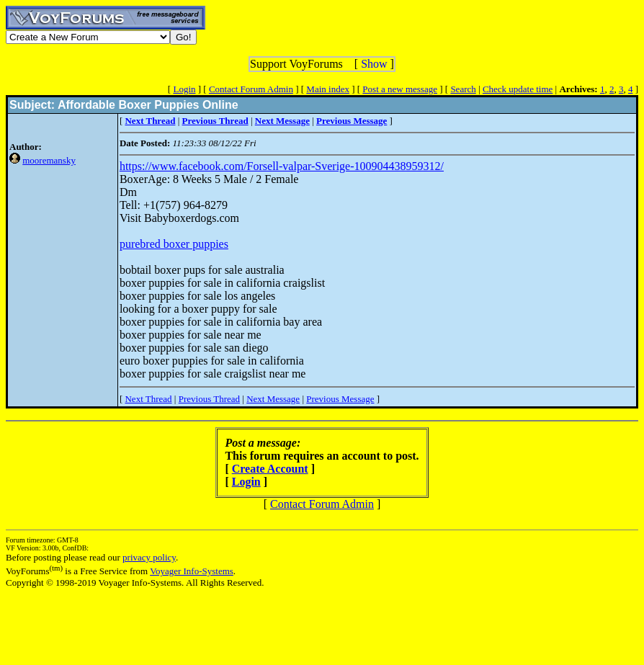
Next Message (273, 399)
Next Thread (148, 399)
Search (463, 89)
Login (184, 89)
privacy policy (149, 557)
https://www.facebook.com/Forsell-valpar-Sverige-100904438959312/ (282, 166)
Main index (328, 89)
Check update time (518, 89)
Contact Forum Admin (251, 89)
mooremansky (49, 160)
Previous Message (340, 399)
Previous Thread (209, 399)
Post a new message (400, 89)
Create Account (270, 469)
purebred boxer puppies (174, 244)
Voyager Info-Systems (192, 571)
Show (374, 64)
